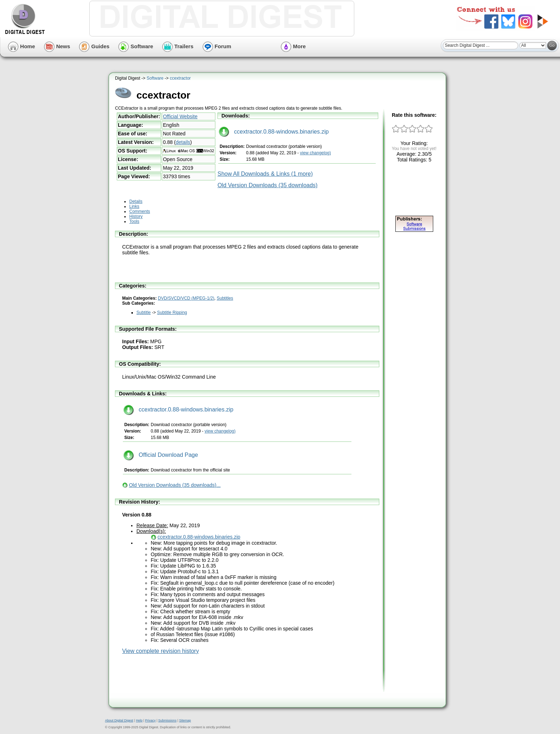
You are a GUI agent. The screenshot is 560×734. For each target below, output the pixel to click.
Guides (94, 46)
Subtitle (144, 313)
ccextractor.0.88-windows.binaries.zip (274, 132)
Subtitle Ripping (172, 313)
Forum (217, 46)
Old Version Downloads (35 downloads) (267, 185)
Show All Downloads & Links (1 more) (265, 174)
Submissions (167, 720)
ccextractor (180, 78)
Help (139, 720)
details (183, 142)
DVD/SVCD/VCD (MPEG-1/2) (186, 298)
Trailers (178, 46)
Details (136, 201)
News (57, 46)
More (293, 46)
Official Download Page (161, 455)
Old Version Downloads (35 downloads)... (175, 485)
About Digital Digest (119, 720)
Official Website (180, 116)
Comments (140, 211)
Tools (134, 221)
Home (21, 46)
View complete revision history (161, 651)
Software (136, 46)
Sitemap (185, 720)
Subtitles (225, 298)
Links (134, 206)
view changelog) (316, 153)
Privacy (150, 720)
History (136, 216)
